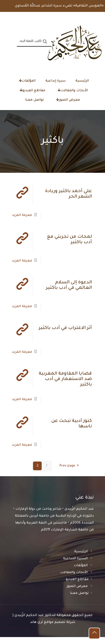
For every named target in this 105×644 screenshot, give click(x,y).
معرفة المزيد (22, 222)
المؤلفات (81, 572)
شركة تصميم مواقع (60, 629)
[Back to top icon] (94, 633)
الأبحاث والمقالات (74, 579)
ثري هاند (36, 629)
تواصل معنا (79, 600)
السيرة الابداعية (75, 566)
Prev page (70, 473)
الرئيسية (81, 559)
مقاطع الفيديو (77, 586)
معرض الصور (77, 593)
